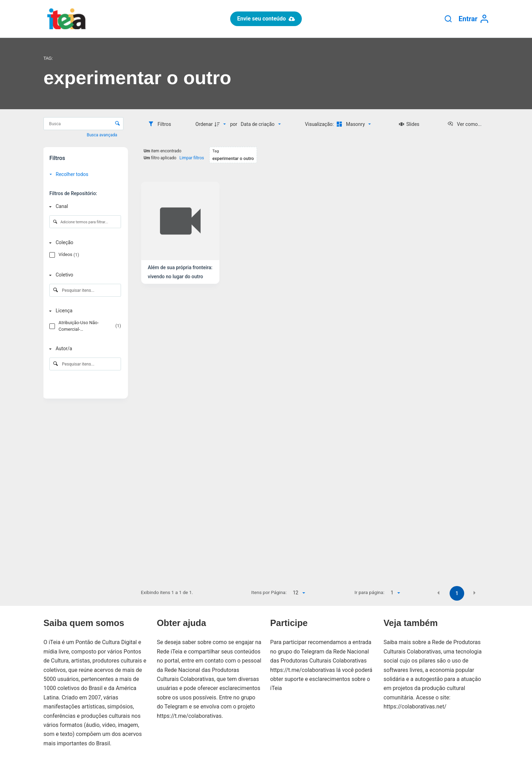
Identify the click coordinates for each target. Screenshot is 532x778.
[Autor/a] (84, 349)
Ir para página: (370, 592)
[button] (438, 593)
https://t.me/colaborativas (189, 716)
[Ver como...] (464, 124)
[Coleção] (84, 243)
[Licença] (84, 311)
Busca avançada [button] (103, 135)
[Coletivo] (84, 275)
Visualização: (320, 124)
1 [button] (457, 593)
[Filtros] (159, 124)
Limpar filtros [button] (192, 158)
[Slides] (409, 124)
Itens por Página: (269, 592)
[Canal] (84, 206)
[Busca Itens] (83, 124)
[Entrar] (474, 19)
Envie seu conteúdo (266, 19)
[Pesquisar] (448, 19)
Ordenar (204, 124)
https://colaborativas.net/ (415, 707)
